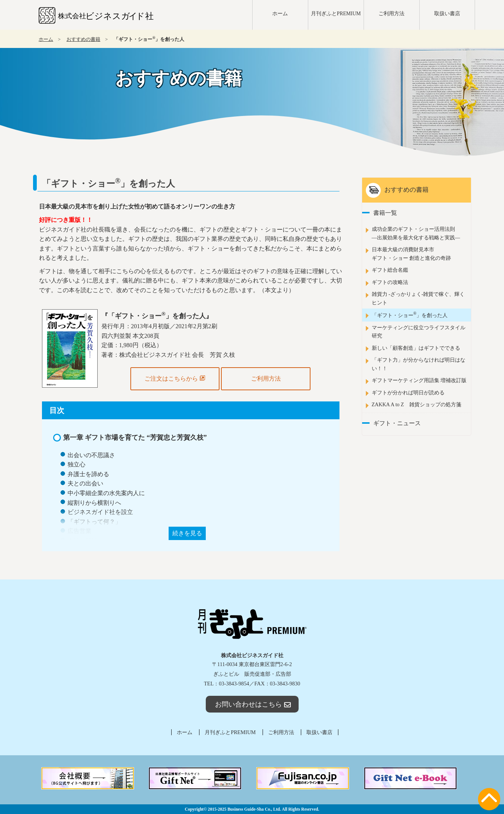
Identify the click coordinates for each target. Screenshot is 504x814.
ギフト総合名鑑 (390, 270)
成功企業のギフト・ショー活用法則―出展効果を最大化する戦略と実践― (416, 233)
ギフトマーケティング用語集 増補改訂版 (419, 380)
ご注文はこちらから (175, 378)
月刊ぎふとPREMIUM (336, 14)
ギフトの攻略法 (390, 282)
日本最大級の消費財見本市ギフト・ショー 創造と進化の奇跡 (412, 254)
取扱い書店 (447, 14)
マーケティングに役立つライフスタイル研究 (419, 332)
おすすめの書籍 (83, 39)
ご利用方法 (391, 14)
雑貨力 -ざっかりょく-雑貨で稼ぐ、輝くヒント (418, 298)
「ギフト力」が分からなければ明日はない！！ (419, 364)
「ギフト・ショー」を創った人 (410, 315)
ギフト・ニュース (397, 423)
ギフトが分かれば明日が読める (408, 393)
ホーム (280, 14)
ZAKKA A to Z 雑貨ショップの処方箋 (417, 404)
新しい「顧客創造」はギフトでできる (416, 348)
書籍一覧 (385, 213)
